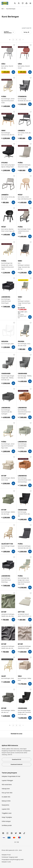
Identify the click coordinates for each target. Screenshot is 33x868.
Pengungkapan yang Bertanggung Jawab (13, 859)
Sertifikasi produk (7, 825)
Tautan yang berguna (9, 773)
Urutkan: (8, 32)
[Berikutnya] (23, 40)
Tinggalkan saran (7, 813)
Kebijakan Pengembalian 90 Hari (11, 776)
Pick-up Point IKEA (7, 793)
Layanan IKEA (6, 809)
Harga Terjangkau (7, 817)
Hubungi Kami (6, 789)
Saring (26, 32)
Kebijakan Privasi (6, 855)
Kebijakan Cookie (6, 862)
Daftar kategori (6, 821)
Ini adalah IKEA (6, 797)
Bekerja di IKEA (6, 801)
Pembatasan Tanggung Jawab (10, 857)
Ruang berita (5, 805)
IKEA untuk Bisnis (7, 785)
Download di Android (16, 764)
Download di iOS (17, 759)
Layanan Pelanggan (7, 780)
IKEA (3, 9)
